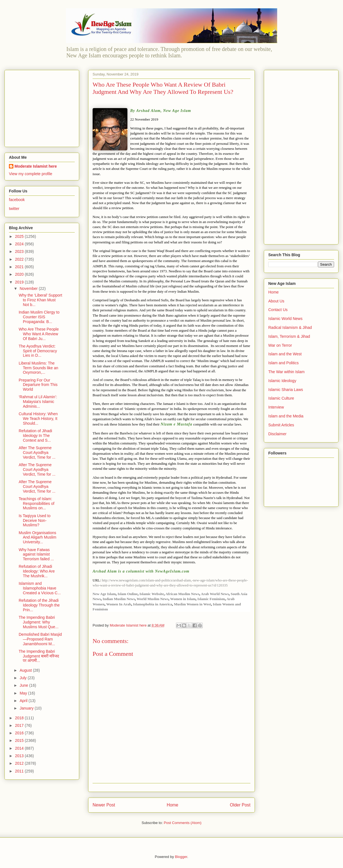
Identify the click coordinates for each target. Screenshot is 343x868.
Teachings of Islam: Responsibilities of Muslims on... (37, 503)
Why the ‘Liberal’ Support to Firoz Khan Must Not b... (40, 300)
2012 (20, 763)
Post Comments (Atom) (183, 823)
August (26, 670)
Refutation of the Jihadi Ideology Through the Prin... (39, 605)
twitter (14, 209)
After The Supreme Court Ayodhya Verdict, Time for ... (37, 453)
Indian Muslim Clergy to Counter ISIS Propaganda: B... (39, 317)
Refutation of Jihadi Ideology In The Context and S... (35, 436)
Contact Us (278, 310)
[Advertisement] (44, 107)
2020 (20, 274)
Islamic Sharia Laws (286, 390)
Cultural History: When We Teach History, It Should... (38, 419)
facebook (17, 200)
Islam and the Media (286, 416)
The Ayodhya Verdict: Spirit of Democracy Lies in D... (38, 351)
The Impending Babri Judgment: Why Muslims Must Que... (39, 622)
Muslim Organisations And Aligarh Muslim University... (38, 537)
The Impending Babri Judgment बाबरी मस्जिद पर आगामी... (39, 656)
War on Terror (280, 345)
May (24, 693)
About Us (276, 301)
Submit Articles (281, 425)
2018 (20, 718)
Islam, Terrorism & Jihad (289, 336)
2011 (20, 771)
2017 (20, 725)
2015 (20, 740)
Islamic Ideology (282, 381)
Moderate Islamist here (36, 166)
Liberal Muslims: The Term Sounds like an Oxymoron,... (38, 368)
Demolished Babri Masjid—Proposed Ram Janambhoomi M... (40, 639)
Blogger (181, 857)
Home (173, 805)
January (27, 708)
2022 (20, 259)
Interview (276, 407)
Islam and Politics (283, 363)
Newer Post (104, 805)
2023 (20, 251)
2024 (20, 244)
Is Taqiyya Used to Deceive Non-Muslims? (35, 520)
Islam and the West (285, 354)
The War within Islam (286, 372)
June (24, 685)
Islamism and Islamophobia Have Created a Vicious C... (40, 588)
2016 (20, 733)
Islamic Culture (281, 398)
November (29, 288)
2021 (20, 267)
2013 (20, 756)
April (24, 701)
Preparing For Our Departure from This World (38, 385)
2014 (20, 748)
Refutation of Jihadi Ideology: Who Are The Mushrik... (37, 571)
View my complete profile (31, 174)
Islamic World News (285, 319)
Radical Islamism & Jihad (290, 327)
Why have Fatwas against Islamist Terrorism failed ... (36, 554)
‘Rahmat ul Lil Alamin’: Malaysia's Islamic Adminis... (38, 402)
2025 (20, 236)
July (24, 678)
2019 (20, 282)
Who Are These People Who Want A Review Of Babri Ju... (39, 334)
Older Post (240, 805)
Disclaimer (277, 434)
